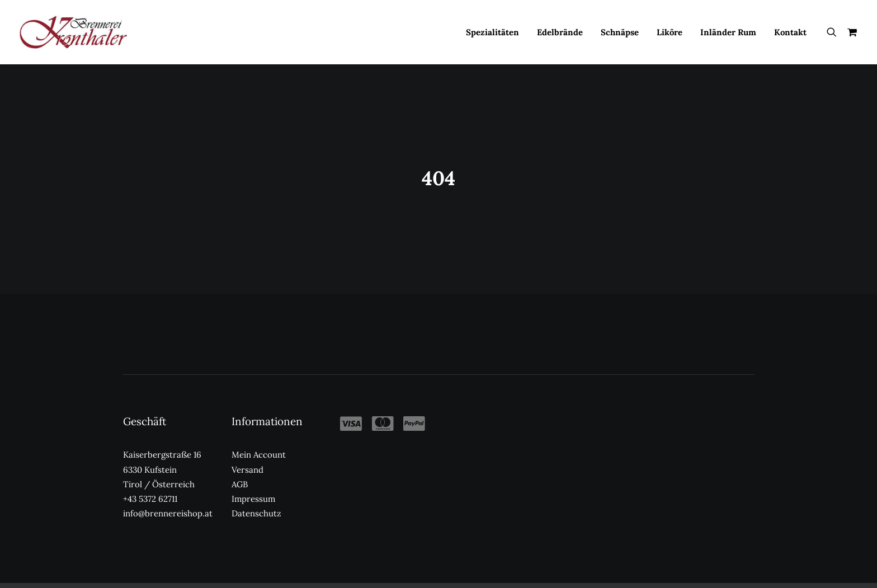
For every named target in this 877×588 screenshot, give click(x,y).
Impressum (253, 479)
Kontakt (790, 32)
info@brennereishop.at (168, 494)
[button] (834, 32)
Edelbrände (560, 32)
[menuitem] (492, 32)
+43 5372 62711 (150, 479)
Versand (247, 450)
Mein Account (259, 435)
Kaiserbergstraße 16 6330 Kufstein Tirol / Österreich (162, 450)
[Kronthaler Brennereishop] (73, 32)
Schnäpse (620, 32)
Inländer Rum (728, 32)
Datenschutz (256, 494)
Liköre (669, 32)
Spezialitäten (492, 32)
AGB (240, 465)
